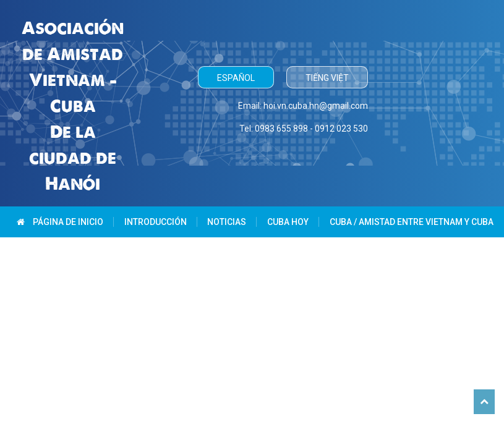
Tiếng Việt (327, 78)
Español (236, 78)
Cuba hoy (288, 222)
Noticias (227, 222)
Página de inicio (60, 222)
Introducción (156, 222)
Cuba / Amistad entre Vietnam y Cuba (412, 222)
